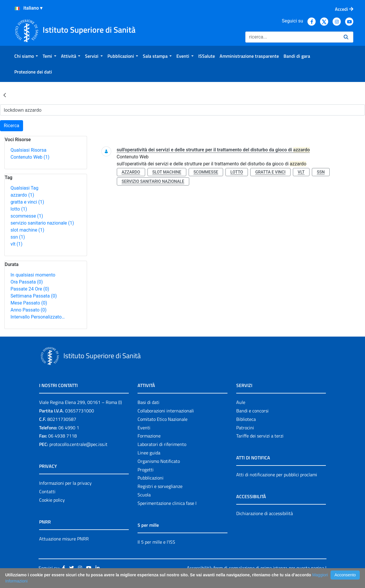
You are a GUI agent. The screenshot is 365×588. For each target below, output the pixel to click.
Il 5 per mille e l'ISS (156, 542)
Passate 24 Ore (30, 289)
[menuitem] (26, 56)
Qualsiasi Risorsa (28, 150)
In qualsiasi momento (33, 275)
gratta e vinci (27, 202)
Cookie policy (52, 500)
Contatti (47, 491)
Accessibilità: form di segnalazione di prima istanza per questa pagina (255, 568)
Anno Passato (28, 310)
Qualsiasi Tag (24, 188)
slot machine (27, 230)
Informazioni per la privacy (65, 483)
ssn (18, 237)
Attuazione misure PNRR (64, 539)
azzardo (22, 195)
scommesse (27, 216)
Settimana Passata (34, 296)
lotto (19, 209)
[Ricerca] (292, 37)
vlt (16, 244)
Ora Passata (27, 282)
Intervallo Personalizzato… (38, 317)
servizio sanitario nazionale (42, 223)
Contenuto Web (30, 157)
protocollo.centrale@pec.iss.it (78, 444)
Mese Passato (29, 303)
